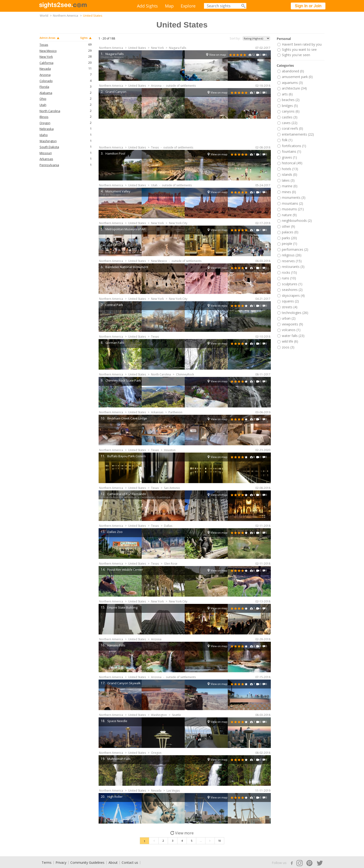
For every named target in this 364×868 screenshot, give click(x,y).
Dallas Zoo (115, 532)
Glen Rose (171, 564)
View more (182, 833)
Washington (48, 141)
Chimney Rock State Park (123, 380)
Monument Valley (118, 191)
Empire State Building (122, 607)
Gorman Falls (115, 343)
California (46, 63)
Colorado (46, 81)
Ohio (43, 99)
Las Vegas (173, 791)
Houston (170, 450)
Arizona (45, 75)
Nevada (45, 69)
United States (137, 48)
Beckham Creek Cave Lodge (127, 418)
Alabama (46, 93)
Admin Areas (49, 38)
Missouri (46, 153)
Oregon (45, 123)
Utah (43, 105)
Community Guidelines (87, 862)
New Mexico (48, 51)
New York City (178, 223)
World (44, 16)
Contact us (130, 862)
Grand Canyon (116, 92)
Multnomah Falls (119, 759)
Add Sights (147, 6)
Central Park (114, 305)
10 (220, 841)
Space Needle (117, 721)
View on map (218, 55)
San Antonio (172, 488)
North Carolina (50, 111)
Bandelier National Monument (127, 267)
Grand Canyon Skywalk (124, 683)
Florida (44, 87)
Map (169, 6)
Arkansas (46, 159)
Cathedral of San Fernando (127, 494)
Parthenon (175, 412)
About (113, 862)
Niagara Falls (178, 48)
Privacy (61, 862)
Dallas (168, 526)
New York (46, 57)
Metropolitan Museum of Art (125, 229)
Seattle (176, 715)
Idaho (44, 135)
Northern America (66, 16)
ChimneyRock (185, 374)
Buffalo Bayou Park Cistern (126, 456)
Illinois (44, 117)
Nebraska (47, 129)
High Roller (115, 797)
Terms (47, 862)
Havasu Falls (116, 645)
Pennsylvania (49, 165)
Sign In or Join (308, 6)
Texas (44, 45)
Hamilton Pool (115, 153)
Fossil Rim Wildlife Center (125, 570)
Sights (86, 38)
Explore (188, 6)
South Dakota (49, 147)
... (201, 841)
